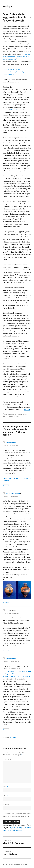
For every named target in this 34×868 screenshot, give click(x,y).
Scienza (5, 416)
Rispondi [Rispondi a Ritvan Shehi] (6, 651)
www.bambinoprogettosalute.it (13, 69)
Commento (7, 759)
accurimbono (11, 443)
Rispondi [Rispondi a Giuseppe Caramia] (6, 603)
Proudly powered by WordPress (18, 865)
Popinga (7, 6)
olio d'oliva (12, 416)
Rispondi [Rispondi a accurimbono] (6, 486)
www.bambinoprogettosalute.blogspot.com (17, 72)
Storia (17, 416)
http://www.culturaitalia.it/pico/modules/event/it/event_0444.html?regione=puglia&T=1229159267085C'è (17, 674)
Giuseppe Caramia (11, 414)
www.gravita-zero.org (11, 74)
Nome (5, 787)
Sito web (6, 804)
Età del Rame (15, 110)
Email (5, 796)
